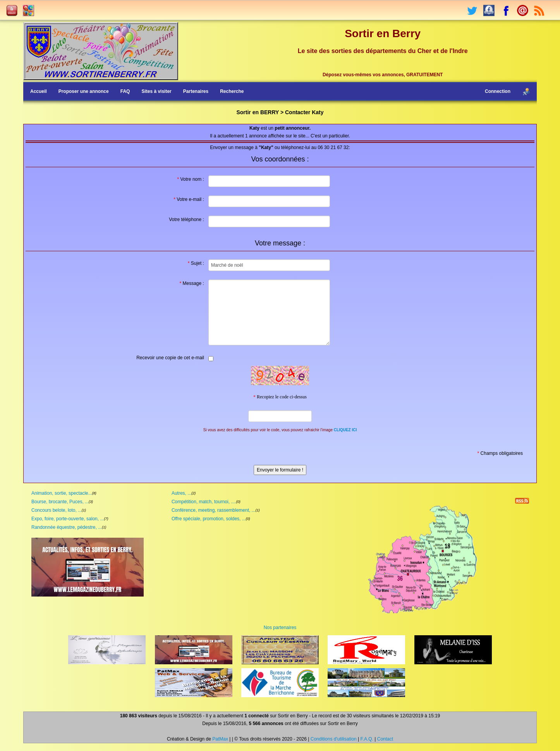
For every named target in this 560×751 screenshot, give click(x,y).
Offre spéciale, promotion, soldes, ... (209, 519)
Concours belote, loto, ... (57, 510)
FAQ (125, 91)
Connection (498, 91)
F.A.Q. (367, 739)
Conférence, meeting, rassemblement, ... (214, 510)
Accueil (39, 91)
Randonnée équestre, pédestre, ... (67, 527)
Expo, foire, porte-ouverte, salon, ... (68, 519)
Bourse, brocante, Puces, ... (60, 502)
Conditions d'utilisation (334, 739)
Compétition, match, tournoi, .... (204, 502)
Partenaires (196, 91)
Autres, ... (181, 493)
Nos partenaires (280, 628)
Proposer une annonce (84, 91)
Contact (385, 739)
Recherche (232, 91)
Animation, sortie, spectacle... (62, 493)
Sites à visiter (156, 91)
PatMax (220, 739)
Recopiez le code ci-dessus (280, 397)
